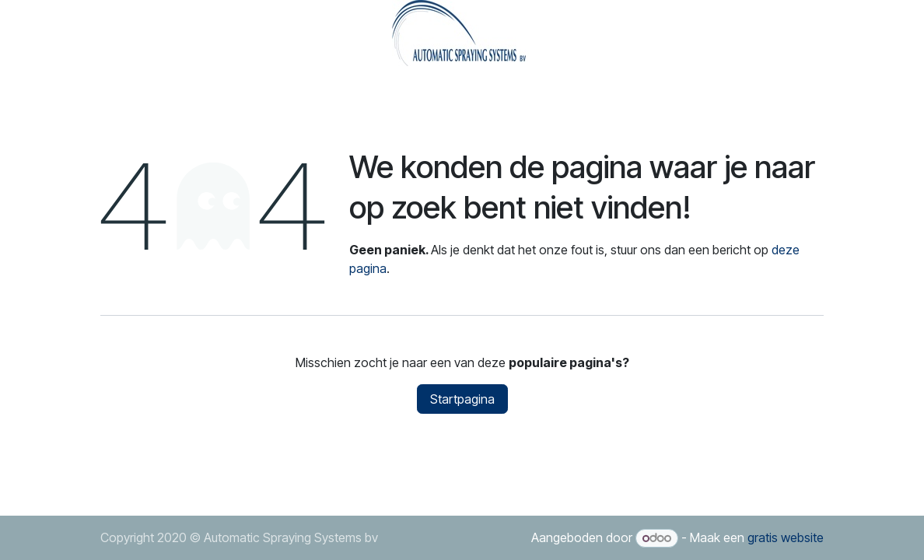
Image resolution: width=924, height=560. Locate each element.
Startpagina (462, 399)
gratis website (786, 537)
